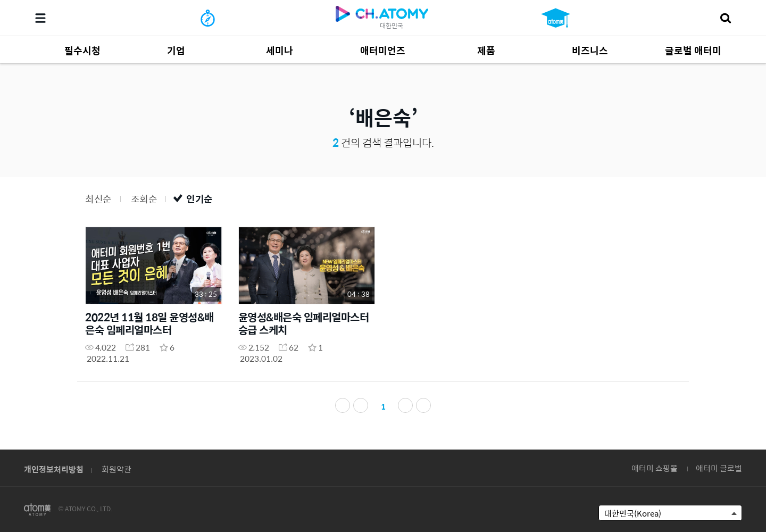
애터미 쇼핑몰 (655, 468)
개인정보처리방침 (54, 469)
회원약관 (116, 469)
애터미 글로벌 (719, 468)
